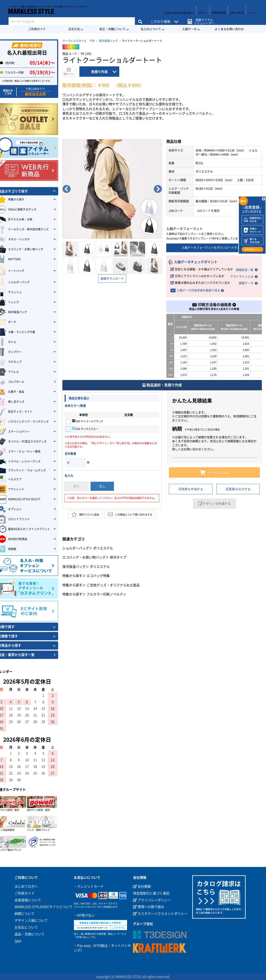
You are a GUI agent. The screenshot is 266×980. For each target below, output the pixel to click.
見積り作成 (99, 72)
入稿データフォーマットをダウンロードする (214, 248)
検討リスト (69, 71)
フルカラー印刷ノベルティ (106, 593)
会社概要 (142, 886)
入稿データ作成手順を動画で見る (198, 289)
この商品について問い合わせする (130, 513)
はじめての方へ (26, 886)
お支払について (26, 927)
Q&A (18, 941)
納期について (25, 914)
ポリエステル (103, 547)
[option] (112, 189)
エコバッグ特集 (98, 574)
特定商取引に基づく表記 (151, 893)
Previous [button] (66, 189)
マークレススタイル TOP (79, 41)
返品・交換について (30, 934)
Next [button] (158, 189)
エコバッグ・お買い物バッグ (84, 556)
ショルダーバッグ (76, 547)
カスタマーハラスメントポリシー (160, 914)
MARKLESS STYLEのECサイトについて (44, 907)
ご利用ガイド (37, 29)
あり (76, 485)
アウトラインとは (242, 275)
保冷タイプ (118, 556)
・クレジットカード (89, 886)
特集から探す (72, 574)
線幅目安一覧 (245, 269)
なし (102, 485)
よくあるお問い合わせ (229, 29)
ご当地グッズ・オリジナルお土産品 (113, 584)
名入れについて (151, 29)
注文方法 (74, 29)
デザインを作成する (214, 502)
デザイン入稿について (31, 920)
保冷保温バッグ (108, 41)
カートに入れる (214, 471)
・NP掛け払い (84, 915)
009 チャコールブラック (88, 419)
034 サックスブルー (85, 427)
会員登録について (28, 900)
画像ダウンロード (112, 279)
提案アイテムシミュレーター (203, 19)
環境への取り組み (149, 907)
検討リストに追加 (85, 513)
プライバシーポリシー (152, 900)
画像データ (246, 282)
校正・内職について (112, 29)
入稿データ (189, 29)
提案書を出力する (238, 488)
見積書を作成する (191, 488)
